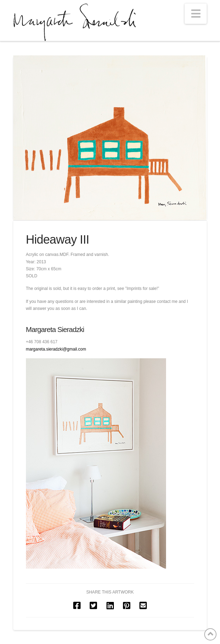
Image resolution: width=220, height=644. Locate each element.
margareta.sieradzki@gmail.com (56, 349)
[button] (196, 14)
